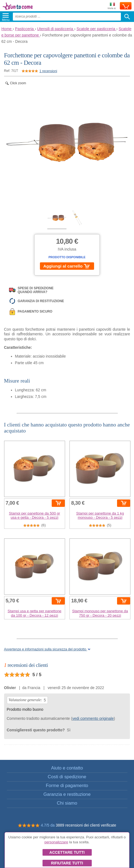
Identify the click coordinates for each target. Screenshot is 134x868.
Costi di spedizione (67, 777)
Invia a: (112, 6)
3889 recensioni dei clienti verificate (86, 825)
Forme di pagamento (67, 786)
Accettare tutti (67, 852)
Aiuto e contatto (67, 768)
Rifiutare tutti (67, 863)
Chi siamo (67, 803)
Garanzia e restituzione (67, 794)
